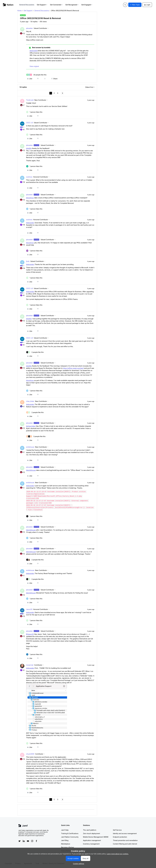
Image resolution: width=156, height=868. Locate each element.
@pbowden (34, 51)
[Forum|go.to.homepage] (8, 5)
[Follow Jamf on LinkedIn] (24, 841)
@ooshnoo (30, 198)
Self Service (117, 830)
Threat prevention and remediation (125, 840)
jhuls (28, 261)
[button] (135, 5)
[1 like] (34, 112)
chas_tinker (30, 401)
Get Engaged (87, 5)
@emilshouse (31, 470)
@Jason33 (30, 634)
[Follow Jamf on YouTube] (28, 841)
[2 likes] (35, 352)
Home (19, 11)
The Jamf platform (90, 830)
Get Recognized (72, 5)
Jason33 (29, 609)
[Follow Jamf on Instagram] (32, 841)
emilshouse (30, 447)
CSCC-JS (29, 123)
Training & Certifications (70, 833)
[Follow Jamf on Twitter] (19, 841)
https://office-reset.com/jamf (73, 368)
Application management (92, 840)
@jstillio (29, 148)
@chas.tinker (31, 426)
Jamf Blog (65, 840)
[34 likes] (36, 75)
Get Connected (56, 5)
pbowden (29, 28)
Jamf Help (65, 830)
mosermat (30, 665)
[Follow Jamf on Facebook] (36, 841)
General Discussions (27, 5)
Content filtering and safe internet (125, 844)
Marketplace (66, 844)
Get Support (42, 5)
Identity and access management (125, 833)
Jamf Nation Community (70, 837)
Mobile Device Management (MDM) (96, 837)
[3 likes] (36, 436)
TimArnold (30, 100)
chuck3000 (30, 754)
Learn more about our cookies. (118, 854)
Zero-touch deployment (92, 833)
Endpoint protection (120, 837)
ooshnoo (29, 177)
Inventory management (91, 844)
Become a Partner (68, 847)
